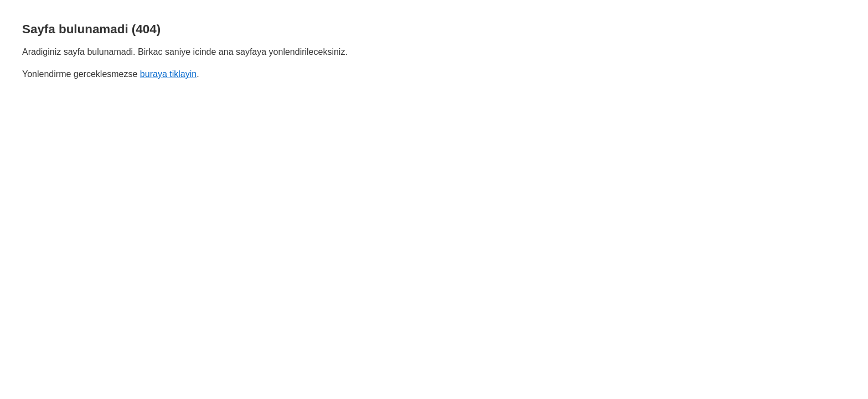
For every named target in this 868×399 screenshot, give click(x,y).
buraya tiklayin (168, 74)
